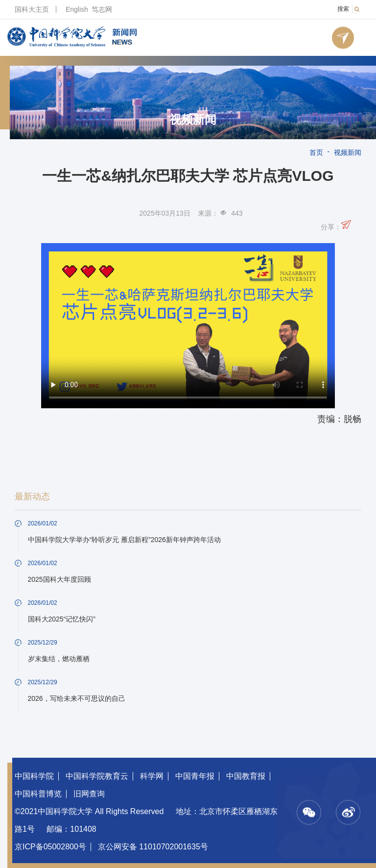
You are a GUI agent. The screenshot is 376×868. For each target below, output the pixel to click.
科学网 (152, 776)
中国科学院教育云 (97, 776)
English (77, 9)
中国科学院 (34, 776)
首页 (316, 152)
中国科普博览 (38, 794)
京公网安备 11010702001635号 (153, 847)
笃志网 (102, 9)
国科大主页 (32, 9)
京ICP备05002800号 (50, 847)
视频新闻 (193, 120)
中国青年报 (195, 776)
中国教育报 (246, 776)
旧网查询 (89, 794)
